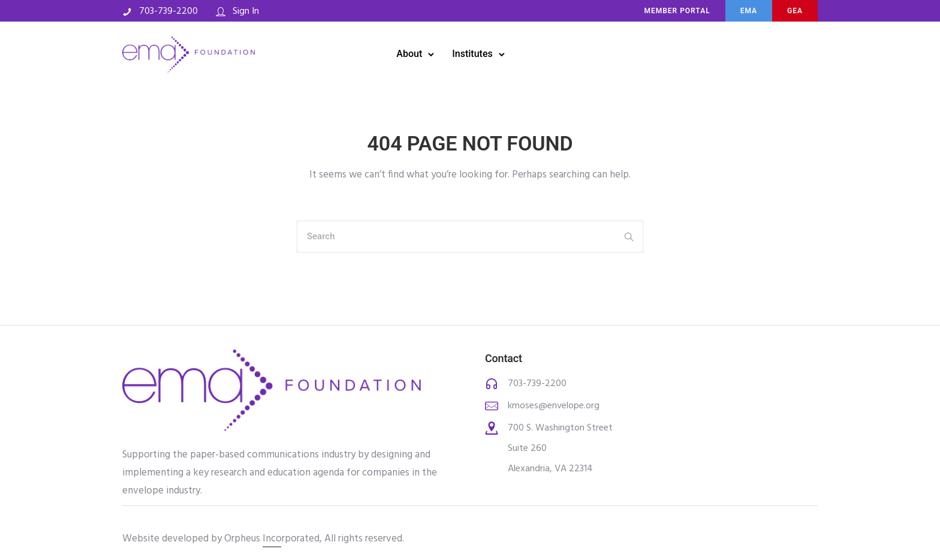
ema (749, 11)
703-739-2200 (168, 11)
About (409, 54)
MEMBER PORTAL (677, 11)
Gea (795, 11)
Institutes (472, 54)
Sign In (246, 11)
